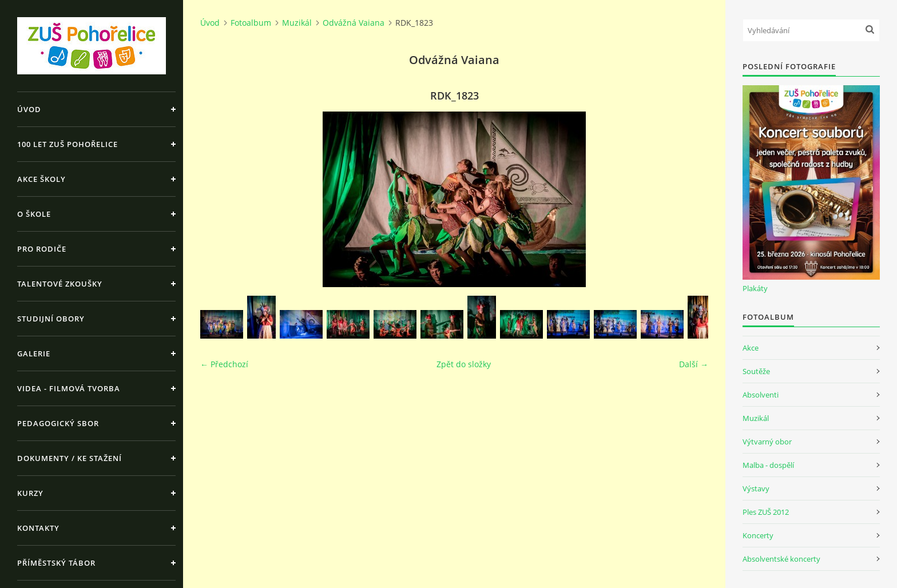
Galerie (34, 353)
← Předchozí (224, 364)
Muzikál (297, 23)
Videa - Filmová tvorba (69, 388)
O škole (34, 214)
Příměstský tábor (56, 563)
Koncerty (758, 535)
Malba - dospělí (768, 465)
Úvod (29, 109)
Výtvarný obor (767, 442)
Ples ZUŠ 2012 (766, 512)
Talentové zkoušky (60, 284)
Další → (694, 364)
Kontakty (38, 528)
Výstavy (756, 488)
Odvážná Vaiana (354, 23)
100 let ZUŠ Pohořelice (68, 144)
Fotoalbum (251, 23)
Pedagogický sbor (58, 423)
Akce (751, 348)
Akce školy (41, 179)
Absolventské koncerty (781, 559)
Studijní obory (51, 319)
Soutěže (756, 371)
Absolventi (761, 395)
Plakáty (755, 288)
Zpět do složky (464, 364)
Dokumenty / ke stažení (70, 458)
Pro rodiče (42, 249)
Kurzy (30, 493)
